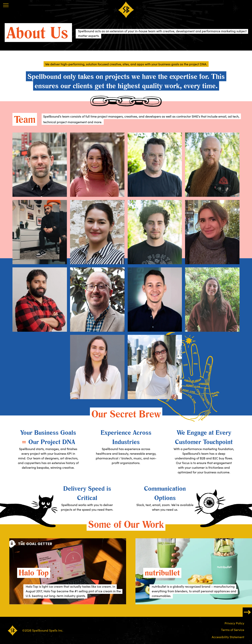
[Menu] (6, 5)
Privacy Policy (234, 623)
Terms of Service (233, 630)
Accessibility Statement (228, 637)
